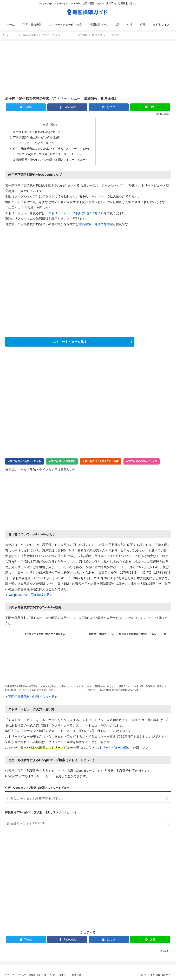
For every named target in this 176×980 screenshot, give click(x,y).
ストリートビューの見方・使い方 (34, 143)
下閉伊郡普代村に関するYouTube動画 (36, 137)
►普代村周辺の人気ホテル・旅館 (101, 461)
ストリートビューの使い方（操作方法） (76, 213)
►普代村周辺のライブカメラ (142, 461)
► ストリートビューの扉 (111, 748)
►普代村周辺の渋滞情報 (62, 461)
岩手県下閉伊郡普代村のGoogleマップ (37, 132)
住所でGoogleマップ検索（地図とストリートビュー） (50, 154)
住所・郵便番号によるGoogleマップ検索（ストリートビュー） (52, 149)
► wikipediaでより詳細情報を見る (29, 595)
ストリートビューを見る (70, 342)
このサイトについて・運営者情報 (23, 975)
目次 (45, 124)
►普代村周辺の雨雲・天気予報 (24, 461)
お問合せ (76, 975)
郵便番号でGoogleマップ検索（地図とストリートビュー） (52, 160)
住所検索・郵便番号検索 (96, 224)
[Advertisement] (88, 68)
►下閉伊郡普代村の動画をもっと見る (31, 697)
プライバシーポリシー (56, 975)
